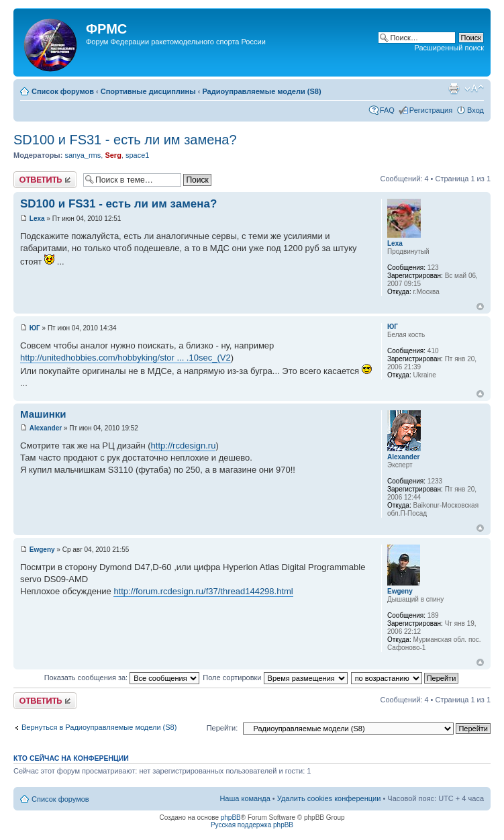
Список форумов (63, 91)
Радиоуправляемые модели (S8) (261, 91)
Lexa (37, 219)
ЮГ (35, 328)
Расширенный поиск (449, 48)
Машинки (43, 414)
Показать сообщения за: (122, 678)
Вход (475, 110)
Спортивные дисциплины (148, 91)
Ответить (45, 180)
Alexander (46, 428)
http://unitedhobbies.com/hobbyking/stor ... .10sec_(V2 (125, 358)
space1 (137, 155)
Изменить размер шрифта (474, 89)
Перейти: (222, 728)
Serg (113, 155)
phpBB (231, 818)
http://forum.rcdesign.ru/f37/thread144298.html (203, 591)
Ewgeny (42, 550)
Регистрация (431, 110)
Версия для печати (454, 89)
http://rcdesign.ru (184, 446)
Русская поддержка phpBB (252, 825)
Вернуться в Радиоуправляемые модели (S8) (99, 727)
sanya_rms (83, 155)
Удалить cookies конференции (329, 798)
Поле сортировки (275, 678)
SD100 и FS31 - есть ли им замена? (125, 140)
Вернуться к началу (480, 307)
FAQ (387, 110)
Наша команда (245, 798)
